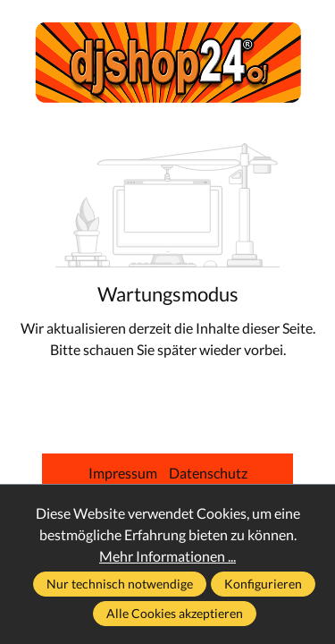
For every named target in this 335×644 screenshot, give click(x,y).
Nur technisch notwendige (120, 584)
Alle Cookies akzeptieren (175, 613)
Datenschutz (208, 473)
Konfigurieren (263, 584)
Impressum (124, 473)
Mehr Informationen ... (167, 556)
